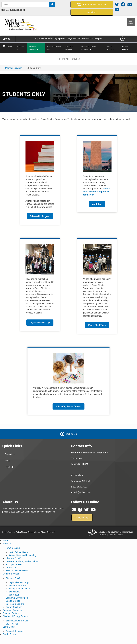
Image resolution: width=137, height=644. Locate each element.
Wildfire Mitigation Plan (17, 571)
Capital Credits (13, 601)
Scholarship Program (40, 216)
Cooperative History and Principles (22, 561)
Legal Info (9, 467)
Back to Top (71, 434)
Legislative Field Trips (40, 323)
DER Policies (12, 624)
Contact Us (10, 454)
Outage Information (15, 631)
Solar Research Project (17, 621)
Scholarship (14, 592)
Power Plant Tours (97, 325)
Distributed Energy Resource (89, 48)
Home (10, 46)
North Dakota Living (18, 552)
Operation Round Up (54, 48)
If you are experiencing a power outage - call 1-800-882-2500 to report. (69, 38)
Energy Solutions (14, 607)
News (7, 461)
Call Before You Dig (15, 604)
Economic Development (17, 598)
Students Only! (13, 578)
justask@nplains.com (81, 492)
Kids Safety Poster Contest (68, 406)
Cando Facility (125, 48)
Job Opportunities (14, 565)
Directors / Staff (13, 558)
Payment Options (69, 48)
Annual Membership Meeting (22, 555)
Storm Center (111, 48)
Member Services (34, 48)
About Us (21, 47)
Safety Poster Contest (19, 589)
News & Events (13, 548)
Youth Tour (97, 204)
